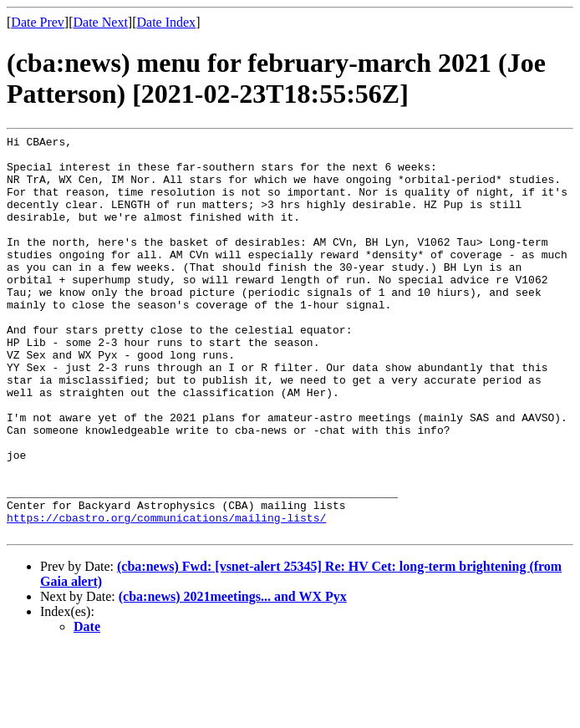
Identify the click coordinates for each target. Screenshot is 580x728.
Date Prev (38, 22)
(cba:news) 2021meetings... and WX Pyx (233, 677)
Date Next (101, 22)
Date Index (166, 22)
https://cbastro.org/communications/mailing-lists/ (166, 595)
